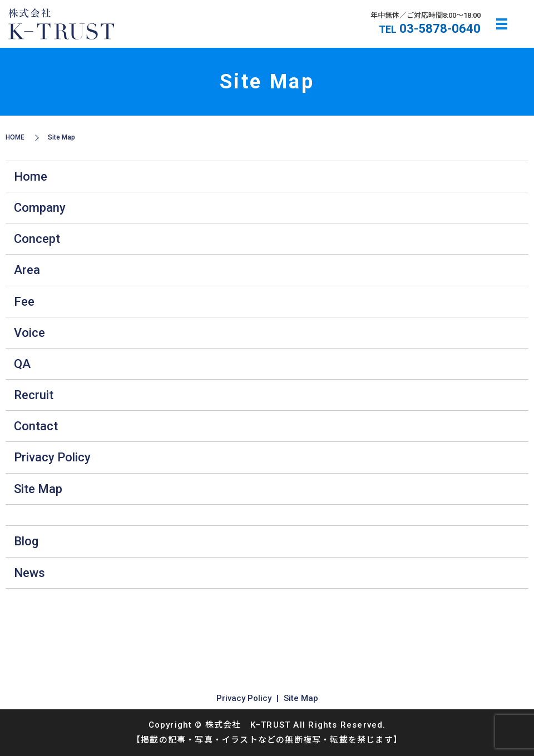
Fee (24, 302)
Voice (29, 333)
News (29, 573)
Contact (36, 426)
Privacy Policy (52, 457)
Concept (37, 239)
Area (27, 270)
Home (31, 176)
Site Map (38, 489)
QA (22, 364)
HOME (15, 137)
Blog (26, 541)
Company (40, 208)
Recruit (34, 395)
